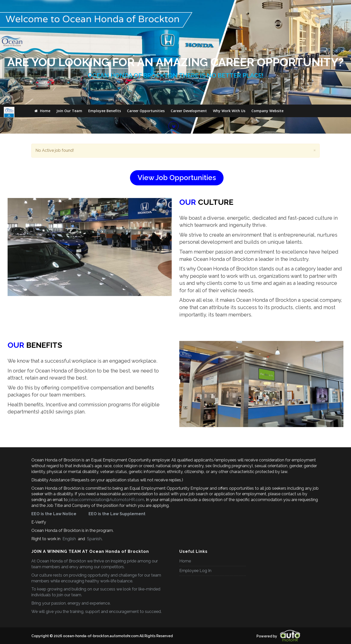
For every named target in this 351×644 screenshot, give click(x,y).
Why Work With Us (229, 6)
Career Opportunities (146, 6)
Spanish (94, 464)
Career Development (189, 6)
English (69, 464)
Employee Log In (195, 495)
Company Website (267, 6)
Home (42, 6)
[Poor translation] (14, 597)
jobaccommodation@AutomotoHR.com (106, 424)
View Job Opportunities (177, 102)
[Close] (315, 75)
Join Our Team (69, 6)
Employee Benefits (105, 6)
